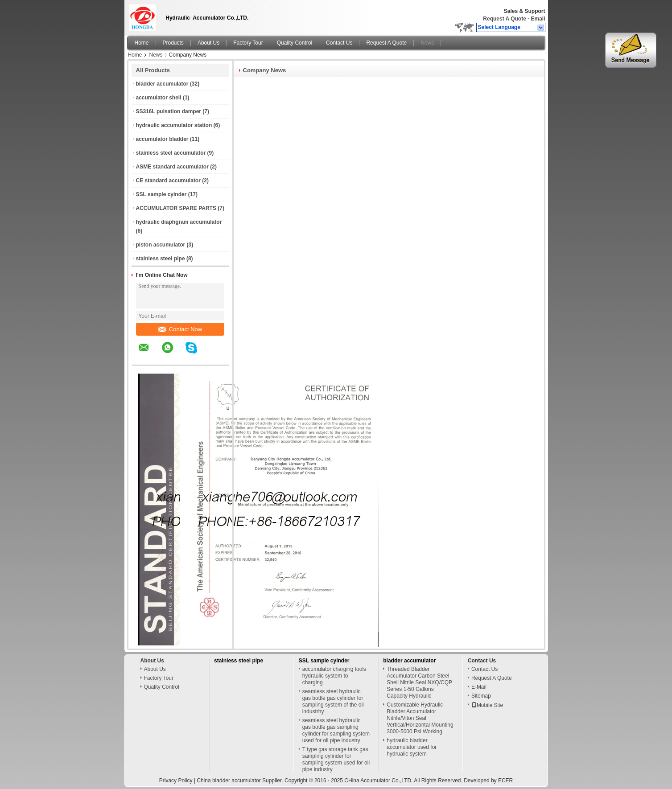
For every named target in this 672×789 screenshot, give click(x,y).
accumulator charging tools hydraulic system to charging (334, 676)
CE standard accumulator (168, 181)
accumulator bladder (162, 139)
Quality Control (295, 43)
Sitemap (481, 696)
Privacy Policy (176, 781)
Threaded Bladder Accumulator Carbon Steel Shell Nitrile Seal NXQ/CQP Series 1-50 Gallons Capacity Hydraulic (419, 682)
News (427, 43)
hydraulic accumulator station (174, 125)
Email (538, 19)
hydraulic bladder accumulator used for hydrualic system (412, 747)
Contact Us (339, 43)
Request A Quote (504, 19)
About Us (208, 43)
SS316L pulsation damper (169, 111)
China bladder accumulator (229, 781)
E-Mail (479, 687)
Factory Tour (248, 43)
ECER (505, 781)
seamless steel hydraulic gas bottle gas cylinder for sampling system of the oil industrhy (333, 701)
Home (142, 43)
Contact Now (180, 329)
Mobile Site (487, 705)
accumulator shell (159, 98)
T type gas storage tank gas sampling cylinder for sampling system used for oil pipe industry (336, 759)
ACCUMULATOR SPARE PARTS (176, 208)
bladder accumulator (162, 84)
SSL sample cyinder (161, 194)
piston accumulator (161, 245)
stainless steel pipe (161, 259)
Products (173, 43)
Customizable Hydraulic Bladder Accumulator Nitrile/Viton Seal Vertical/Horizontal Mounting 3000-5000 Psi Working (420, 718)
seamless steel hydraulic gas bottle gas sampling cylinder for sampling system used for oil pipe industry (336, 730)
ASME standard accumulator (172, 167)
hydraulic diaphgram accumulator (179, 222)
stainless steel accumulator (171, 153)
